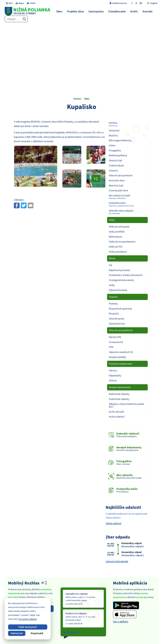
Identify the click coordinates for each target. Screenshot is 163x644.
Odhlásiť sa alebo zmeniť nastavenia (31, 556)
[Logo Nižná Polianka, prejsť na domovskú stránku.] (27, 11)
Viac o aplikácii (121, 556)
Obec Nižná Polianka (113, 636)
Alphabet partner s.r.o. (73, 636)
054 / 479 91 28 (136, 617)
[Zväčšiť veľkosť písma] (141, 3)
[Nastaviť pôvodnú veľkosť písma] (136, 3)
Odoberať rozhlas (31, 543)
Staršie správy (70, 567)
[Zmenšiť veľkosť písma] (132, 3)
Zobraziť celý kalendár (117, 496)
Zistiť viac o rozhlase (31, 551)
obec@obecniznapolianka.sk (144, 620)
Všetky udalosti (113, 458)
